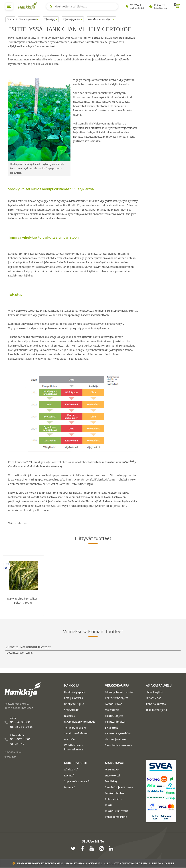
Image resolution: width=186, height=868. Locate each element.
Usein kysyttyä (154, 692)
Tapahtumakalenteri (77, 733)
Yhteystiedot (72, 710)
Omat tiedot (153, 698)
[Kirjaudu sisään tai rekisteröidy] (159, 6)
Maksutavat (112, 710)
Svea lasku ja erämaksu (119, 787)
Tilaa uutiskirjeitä (156, 710)
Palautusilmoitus (115, 722)
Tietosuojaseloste (115, 740)
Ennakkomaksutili (116, 817)
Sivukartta (111, 728)
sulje (170, 863)
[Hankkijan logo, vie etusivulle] (28, 6)
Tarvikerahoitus (114, 793)
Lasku (108, 805)
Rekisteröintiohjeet (117, 698)
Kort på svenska (74, 698)
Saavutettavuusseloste (119, 745)
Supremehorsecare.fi (77, 781)
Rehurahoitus (113, 799)
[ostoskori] (177, 6)
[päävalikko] (9, 6)
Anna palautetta (156, 704)
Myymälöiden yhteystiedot (80, 722)
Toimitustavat (113, 704)
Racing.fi (69, 776)
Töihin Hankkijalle (75, 728)
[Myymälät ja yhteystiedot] (135, 6)
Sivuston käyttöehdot (118, 733)
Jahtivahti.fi (71, 770)
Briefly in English (74, 704)
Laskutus (69, 716)
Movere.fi (70, 787)
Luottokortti (112, 776)
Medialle (69, 740)
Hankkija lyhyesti (74, 692)
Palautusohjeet (114, 716)
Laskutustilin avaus (116, 811)
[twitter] (74, 849)
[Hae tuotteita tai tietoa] (82, 6)
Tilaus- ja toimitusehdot (119, 692)
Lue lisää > (156, 863)
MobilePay (111, 781)
